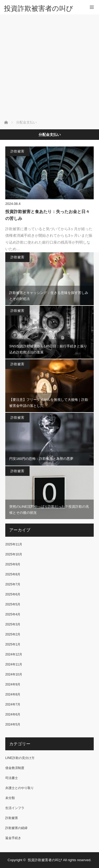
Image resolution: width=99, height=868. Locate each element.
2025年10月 (14, 554)
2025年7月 (13, 584)
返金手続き (13, 838)
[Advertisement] (49, 66)
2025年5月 (13, 604)
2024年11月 (14, 664)
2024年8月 (13, 694)
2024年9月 (13, 684)
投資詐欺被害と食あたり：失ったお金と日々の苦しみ (48, 215)
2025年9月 (13, 564)
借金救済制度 (15, 768)
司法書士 (12, 778)
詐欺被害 (17, 151)
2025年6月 (13, 594)
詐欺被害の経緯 (16, 828)
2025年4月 (13, 614)
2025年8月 (13, 574)
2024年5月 (13, 724)
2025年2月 (13, 634)
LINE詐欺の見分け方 (20, 758)
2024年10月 (14, 674)
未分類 (10, 798)
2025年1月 (13, 644)
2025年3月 (13, 624)
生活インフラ (15, 808)
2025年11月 (14, 544)
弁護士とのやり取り (20, 788)
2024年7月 (13, 704)
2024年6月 (13, 714)
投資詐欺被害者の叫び (39, 8)
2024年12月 (14, 654)
